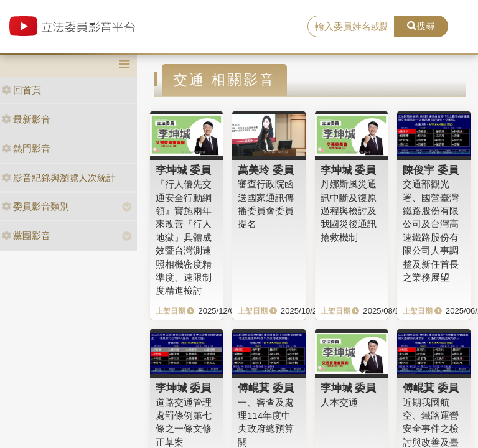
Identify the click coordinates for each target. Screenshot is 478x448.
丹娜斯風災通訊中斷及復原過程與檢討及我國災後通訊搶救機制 (349, 211)
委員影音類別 (35, 206)
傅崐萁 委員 (266, 388)
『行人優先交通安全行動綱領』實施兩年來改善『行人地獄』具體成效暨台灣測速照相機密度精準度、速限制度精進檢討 (184, 237)
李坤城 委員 (184, 170)
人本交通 (339, 402)
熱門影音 (26, 148)
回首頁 (21, 90)
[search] (351, 27)
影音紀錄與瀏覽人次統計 (59, 178)
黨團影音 (26, 236)
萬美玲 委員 (266, 170)
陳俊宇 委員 (431, 170)
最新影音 (26, 119)
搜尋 (421, 26)
